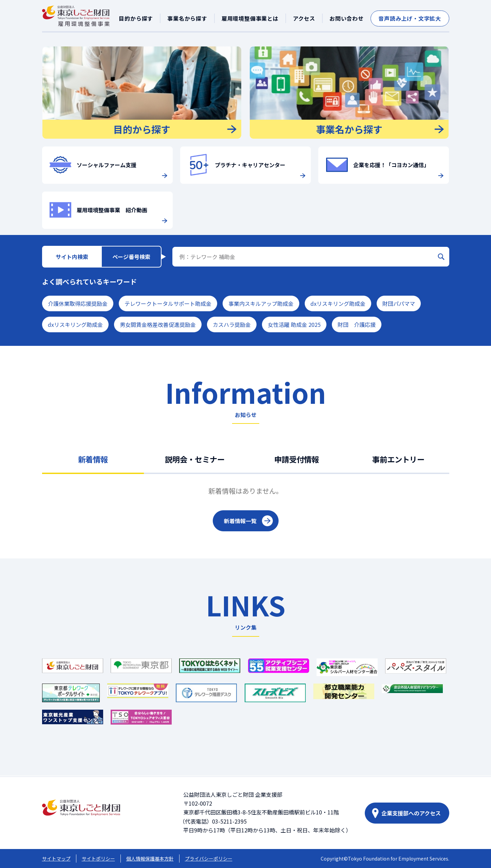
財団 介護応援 (357, 324)
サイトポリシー (98, 859)
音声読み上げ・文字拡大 (410, 18)
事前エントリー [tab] (398, 459)
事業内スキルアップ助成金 (261, 303)
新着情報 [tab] (93, 459)
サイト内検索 (72, 257)
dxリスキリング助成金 (338, 303)
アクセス (304, 18)
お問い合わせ (347, 18)
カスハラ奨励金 (232, 324)
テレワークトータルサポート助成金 (168, 303)
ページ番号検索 (131, 257)
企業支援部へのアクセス (411, 813)
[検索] (441, 257)
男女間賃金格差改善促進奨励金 (158, 324)
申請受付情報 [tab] (297, 459)
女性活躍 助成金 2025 (294, 324)
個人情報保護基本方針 (150, 859)
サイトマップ (56, 859)
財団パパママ (399, 303)
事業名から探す (187, 18)
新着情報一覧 (240, 521)
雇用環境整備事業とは (250, 18)
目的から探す (136, 18)
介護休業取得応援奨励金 (78, 303)
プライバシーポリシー (209, 859)
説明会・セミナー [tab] (195, 459)
